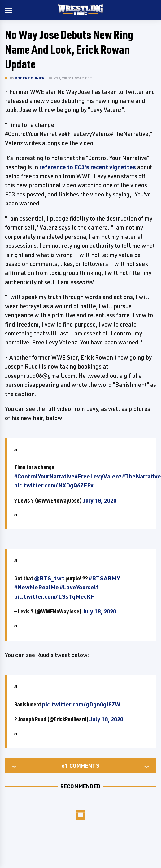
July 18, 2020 (100, 500)
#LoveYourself (79, 587)
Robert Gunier (30, 78)
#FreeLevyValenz (98, 476)
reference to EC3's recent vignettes (88, 167)
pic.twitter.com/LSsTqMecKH (54, 596)
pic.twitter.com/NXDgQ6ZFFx (54, 485)
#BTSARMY (104, 578)
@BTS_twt (49, 578)
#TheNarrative (141, 476)
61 (65, 765)
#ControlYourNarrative (44, 476)
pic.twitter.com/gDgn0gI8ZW (81, 704)
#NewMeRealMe (37, 587)
